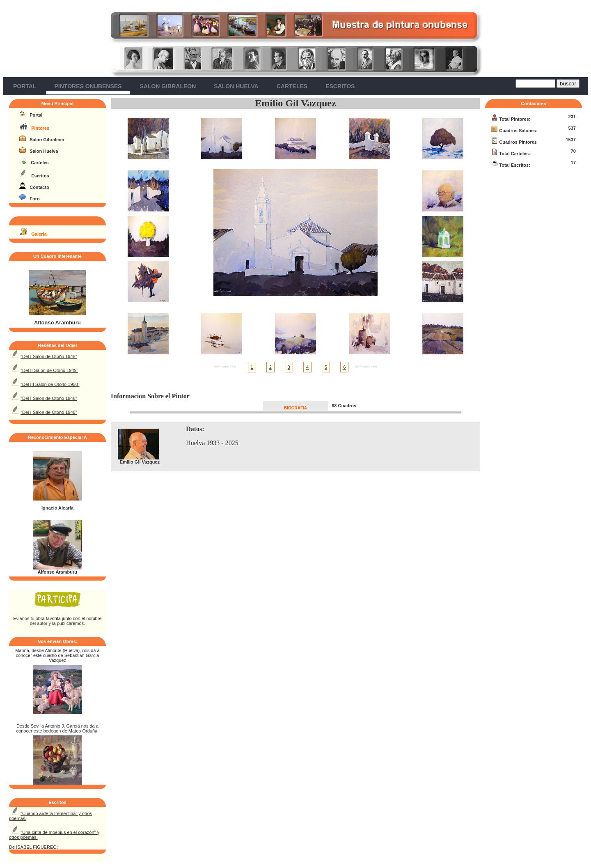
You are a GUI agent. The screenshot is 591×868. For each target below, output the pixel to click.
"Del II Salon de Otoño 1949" (49, 370)
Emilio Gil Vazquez (295, 103)
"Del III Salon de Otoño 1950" (50, 384)
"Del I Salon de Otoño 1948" (49, 356)
